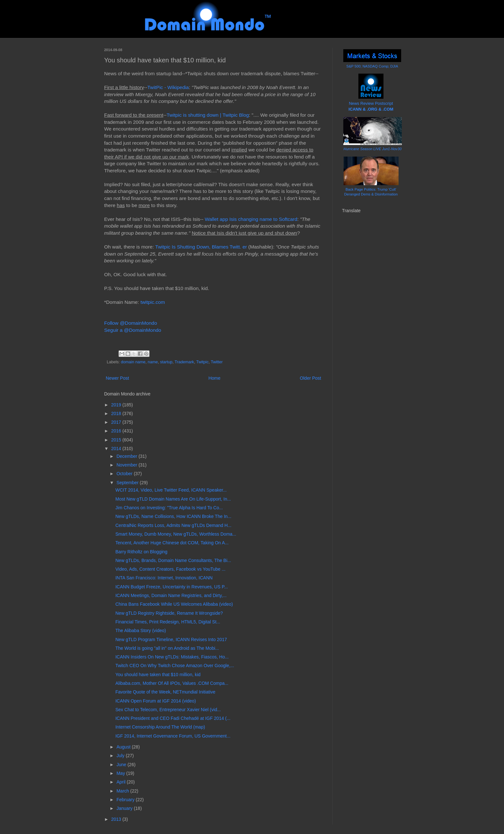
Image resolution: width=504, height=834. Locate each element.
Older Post (310, 378)
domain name (133, 362)
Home (214, 378)
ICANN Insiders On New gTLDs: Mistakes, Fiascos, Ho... (172, 657)
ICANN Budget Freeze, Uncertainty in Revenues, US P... (172, 587)
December (127, 456)
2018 (117, 413)
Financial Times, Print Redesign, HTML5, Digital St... (168, 622)
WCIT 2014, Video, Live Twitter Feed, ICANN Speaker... (171, 490)
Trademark (184, 362)
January (125, 808)
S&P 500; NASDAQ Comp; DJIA (372, 66)
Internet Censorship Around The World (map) (160, 727)
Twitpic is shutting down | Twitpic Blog (208, 115)
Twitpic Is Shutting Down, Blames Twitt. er (201, 247)
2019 (117, 405)
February (126, 800)
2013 (117, 819)
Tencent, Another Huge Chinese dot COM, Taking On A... (172, 543)
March (123, 791)
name (153, 362)
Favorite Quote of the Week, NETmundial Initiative (165, 692)
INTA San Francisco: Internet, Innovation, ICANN (164, 578)
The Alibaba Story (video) (141, 630)
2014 (117, 449)
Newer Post (117, 378)
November (127, 465)
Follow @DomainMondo (130, 323)
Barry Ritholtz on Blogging (141, 552)
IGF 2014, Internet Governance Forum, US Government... (173, 736)
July (121, 756)
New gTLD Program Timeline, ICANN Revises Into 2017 (171, 639)
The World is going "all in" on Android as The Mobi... (167, 648)
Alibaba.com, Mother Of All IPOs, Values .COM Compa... (172, 683)
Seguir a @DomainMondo (133, 330)
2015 (117, 440)
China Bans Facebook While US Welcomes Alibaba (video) (174, 604)
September (128, 483)
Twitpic (202, 362)
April (122, 782)
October (125, 474)
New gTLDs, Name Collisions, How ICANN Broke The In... (173, 516)
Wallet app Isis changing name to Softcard (251, 219)
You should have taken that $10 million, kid (158, 675)
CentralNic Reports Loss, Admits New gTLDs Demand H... (173, 525)
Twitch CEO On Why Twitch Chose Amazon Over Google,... (175, 666)
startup (166, 362)
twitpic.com (153, 302)
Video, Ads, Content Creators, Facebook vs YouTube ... (170, 569)
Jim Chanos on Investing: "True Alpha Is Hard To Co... (169, 508)
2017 (117, 422)
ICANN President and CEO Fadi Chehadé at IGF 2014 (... (173, 718)
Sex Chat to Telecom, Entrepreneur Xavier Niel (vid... (168, 710)
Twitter (217, 362)
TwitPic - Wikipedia (168, 87)
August (124, 747)
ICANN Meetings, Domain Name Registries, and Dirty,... (171, 595)
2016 (117, 431)
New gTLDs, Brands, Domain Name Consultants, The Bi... (173, 560)
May (121, 773)
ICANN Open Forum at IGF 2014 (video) (156, 701)
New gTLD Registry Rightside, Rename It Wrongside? (169, 613)
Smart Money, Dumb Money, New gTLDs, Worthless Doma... (176, 534)
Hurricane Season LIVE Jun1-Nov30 (373, 149)
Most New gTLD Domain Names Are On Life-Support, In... (173, 499)
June (122, 765)
